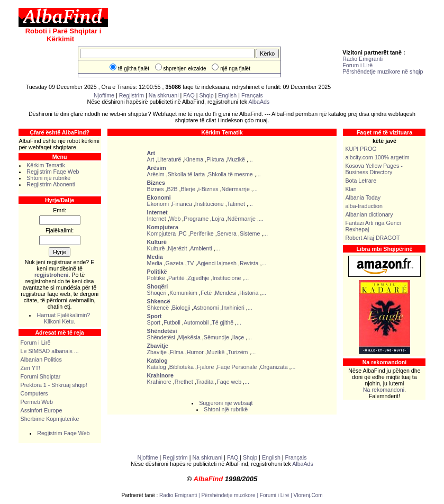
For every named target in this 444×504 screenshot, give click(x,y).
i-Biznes (209, 189)
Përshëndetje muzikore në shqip (383, 71)
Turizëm (238, 352)
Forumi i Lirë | (277, 495)
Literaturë (169, 159)
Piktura (215, 159)
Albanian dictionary (369, 214)
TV (191, 263)
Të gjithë (223, 322)
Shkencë (158, 308)
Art (151, 159)
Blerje (188, 189)
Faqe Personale (237, 367)
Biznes (156, 189)
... (251, 159)
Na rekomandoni (384, 390)
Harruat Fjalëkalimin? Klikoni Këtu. (64, 318)
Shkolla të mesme (230, 174)
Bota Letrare (361, 181)
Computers (34, 393)
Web (175, 219)
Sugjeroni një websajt (226, 403)
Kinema (194, 159)
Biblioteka (182, 367)
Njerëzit (177, 248)
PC (183, 233)
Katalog (157, 367)
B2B (173, 189)
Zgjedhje (199, 278)
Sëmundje (216, 337)
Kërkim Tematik (46, 165)
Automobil (196, 322)
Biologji (181, 308)
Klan (351, 189)
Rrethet (184, 382)
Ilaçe (238, 337)
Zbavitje (157, 352)
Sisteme (250, 233)
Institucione (210, 204)
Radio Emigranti (363, 59)
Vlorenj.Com (308, 495)
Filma (177, 352)
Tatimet (236, 204)
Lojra (218, 219)
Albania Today (363, 197)
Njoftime (104, 95)
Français (252, 95)
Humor (195, 352)
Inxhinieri (233, 308)
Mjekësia (189, 337)
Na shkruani (164, 95)
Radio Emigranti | (180, 495)
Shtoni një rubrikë (48, 178)
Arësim (156, 174)
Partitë (176, 278)
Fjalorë (206, 367)
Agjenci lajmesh (217, 263)
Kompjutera (162, 233)
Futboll (172, 322)
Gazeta (175, 263)
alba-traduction (364, 206)
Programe (196, 219)
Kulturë (156, 248)
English (227, 95)
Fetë (206, 293)
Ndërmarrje (236, 189)
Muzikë (236, 159)
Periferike (202, 233)
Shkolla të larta (187, 174)
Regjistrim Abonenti (51, 184)
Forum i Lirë (357, 65)
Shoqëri (157, 293)
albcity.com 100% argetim (377, 157)
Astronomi (206, 308)
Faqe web (229, 382)
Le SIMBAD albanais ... (50, 351)
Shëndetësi (161, 337)
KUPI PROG (361, 149)
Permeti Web (37, 402)
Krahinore (159, 382)
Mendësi (225, 293)
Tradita (205, 382)
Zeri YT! (31, 368)
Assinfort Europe (42, 410)
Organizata (274, 367)
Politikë (156, 278)
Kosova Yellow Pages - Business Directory (374, 169)
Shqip (206, 95)
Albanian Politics (41, 359)
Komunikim (183, 293)
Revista (249, 263)
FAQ (189, 95)
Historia (249, 293)
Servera (227, 233)
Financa (182, 204)
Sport (154, 322)
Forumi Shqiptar (41, 376)
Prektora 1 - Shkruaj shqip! (54, 385)
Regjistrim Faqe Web (53, 172)
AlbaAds (259, 102)
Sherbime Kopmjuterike (50, 419)
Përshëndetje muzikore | (230, 495)
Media (155, 263)
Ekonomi (158, 204)
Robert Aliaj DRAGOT (372, 238)
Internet (157, 219)
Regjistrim (132, 95)
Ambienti (201, 248)
